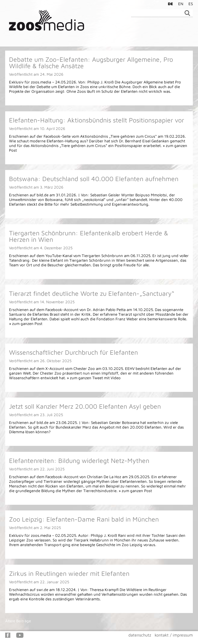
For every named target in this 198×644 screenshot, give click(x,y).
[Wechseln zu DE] (169, 4)
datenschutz (140, 635)
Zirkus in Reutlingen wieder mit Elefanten (69, 573)
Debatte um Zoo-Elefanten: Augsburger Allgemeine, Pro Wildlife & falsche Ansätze (91, 63)
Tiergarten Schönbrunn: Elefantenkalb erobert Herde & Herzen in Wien (89, 236)
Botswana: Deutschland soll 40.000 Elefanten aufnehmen (94, 179)
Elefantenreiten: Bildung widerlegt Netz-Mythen (79, 460)
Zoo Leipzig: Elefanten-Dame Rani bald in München (84, 519)
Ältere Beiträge (18, 621)
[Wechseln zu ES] (189, 4)
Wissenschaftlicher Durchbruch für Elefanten (73, 352)
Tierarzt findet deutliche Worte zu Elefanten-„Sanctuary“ (92, 293)
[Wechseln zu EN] (179, 4)
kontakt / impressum (174, 635)
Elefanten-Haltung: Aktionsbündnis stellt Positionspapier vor (97, 120)
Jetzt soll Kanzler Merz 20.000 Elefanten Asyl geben (85, 406)
